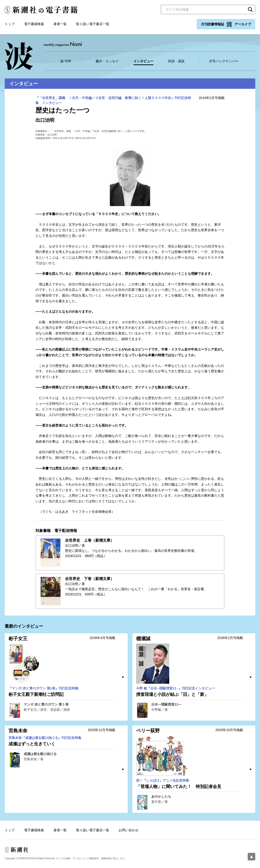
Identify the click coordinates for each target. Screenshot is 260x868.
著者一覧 (60, 24)
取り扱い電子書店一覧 (93, 24)
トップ (10, 24)
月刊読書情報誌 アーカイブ (226, 24)
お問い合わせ (129, 830)
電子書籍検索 (34, 24)
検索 (250, 9)
